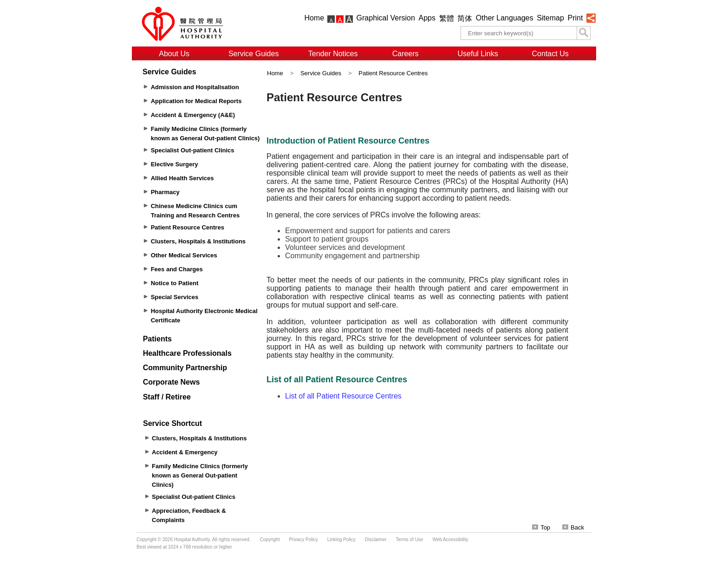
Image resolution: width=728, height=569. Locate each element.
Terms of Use (410, 540)
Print (575, 18)
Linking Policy (341, 540)
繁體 (447, 18)
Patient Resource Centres (393, 73)
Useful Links (478, 54)
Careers (406, 54)
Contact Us (550, 54)
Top (541, 527)
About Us (174, 54)
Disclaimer (376, 540)
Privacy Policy (303, 540)
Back (573, 527)
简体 (465, 18)
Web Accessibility (450, 540)
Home (314, 18)
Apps (427, 18)
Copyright (270, 540)
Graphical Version (386, 18)
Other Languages (505, 18)
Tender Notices (333, 54)
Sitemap (550, 18)
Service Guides (254, 54)
